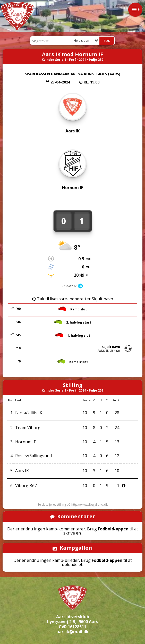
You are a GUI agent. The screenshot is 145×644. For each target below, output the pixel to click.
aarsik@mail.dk (72, 632)
